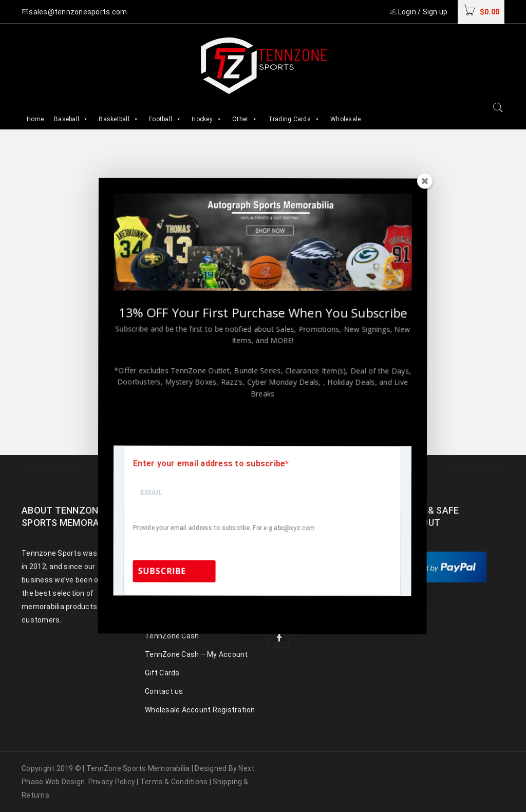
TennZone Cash (172, 636)
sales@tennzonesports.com (348, 575)
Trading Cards (294, 119)
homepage (258, 305)
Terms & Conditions (174, 782)
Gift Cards (162, 673)
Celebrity (160, 617)
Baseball (71, 119)
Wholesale (345, 119)
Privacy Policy (112, 782)
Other (245, 119)
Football (165, 119)
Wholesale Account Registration (200, 710)
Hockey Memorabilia (179, 599)
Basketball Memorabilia (185, 580)
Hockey (207, 119)
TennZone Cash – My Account (196, 654)
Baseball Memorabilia (181, 543)
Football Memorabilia (180, 562)
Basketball (119, 119)
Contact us (164, 691)
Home (35, 119)
